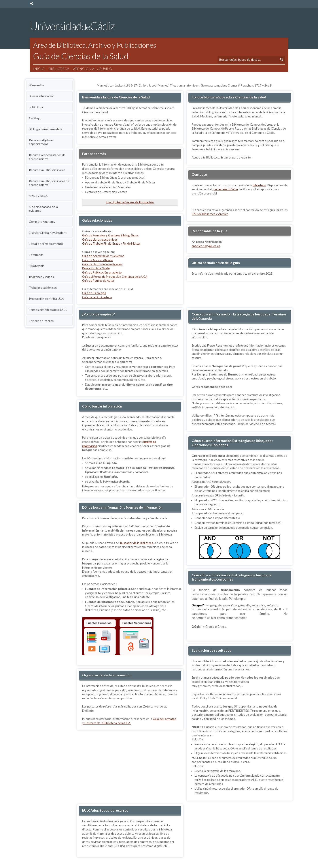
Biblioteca (59, 69)
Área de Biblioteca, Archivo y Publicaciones (95, 45)
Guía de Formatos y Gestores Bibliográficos (110, 235)
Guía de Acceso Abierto (98, 260)
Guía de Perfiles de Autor (98, 281)
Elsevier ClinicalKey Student (48, 233)
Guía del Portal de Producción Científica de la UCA (115, 277)
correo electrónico (226, 189)
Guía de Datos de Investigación (102, 264)
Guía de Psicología (94, 293)
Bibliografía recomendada (46, 129)
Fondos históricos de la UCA (48, 310)
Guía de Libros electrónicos (100, 240)
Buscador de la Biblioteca (137, 543)
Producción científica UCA (46, 299)
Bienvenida (36, 85)
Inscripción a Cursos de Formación (130, 202)
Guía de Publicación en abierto (102, 272)
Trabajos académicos (43, 288)
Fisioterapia (37, 266)
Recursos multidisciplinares (47, 170)
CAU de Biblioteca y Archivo (210, 214)
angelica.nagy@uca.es (206, 246)
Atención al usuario (93, 69)
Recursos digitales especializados (41, 142)
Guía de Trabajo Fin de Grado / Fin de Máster (111, 243)
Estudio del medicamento (46, 244)
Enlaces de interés (41, 321)
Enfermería (36, 255)
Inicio (39, 69)
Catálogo (35, 118)
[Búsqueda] (248, 60)
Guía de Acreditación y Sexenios (103, 256)
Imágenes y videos (41, 277)
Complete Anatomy (42, 222)
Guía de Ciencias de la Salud (81, 56)
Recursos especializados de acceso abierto (47, 157)
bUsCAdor (36, 107)
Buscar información (42, 96)
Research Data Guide (96, 268)
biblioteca (259, 185)
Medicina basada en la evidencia (43, 209)
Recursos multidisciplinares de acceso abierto (49, 183)
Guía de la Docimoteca (97, 297)
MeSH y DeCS (38, 196)
